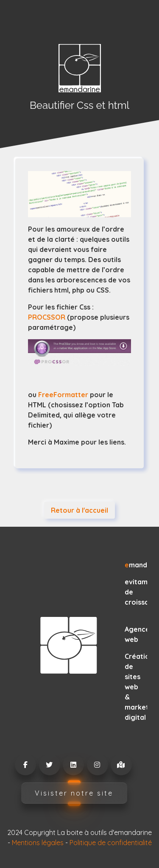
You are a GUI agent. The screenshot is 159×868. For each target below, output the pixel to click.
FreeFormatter (64, 395)
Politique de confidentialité (111, 843)
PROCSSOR (47, 317)
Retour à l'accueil (79, 510)
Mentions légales (38, 843)
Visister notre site (74, 793)
